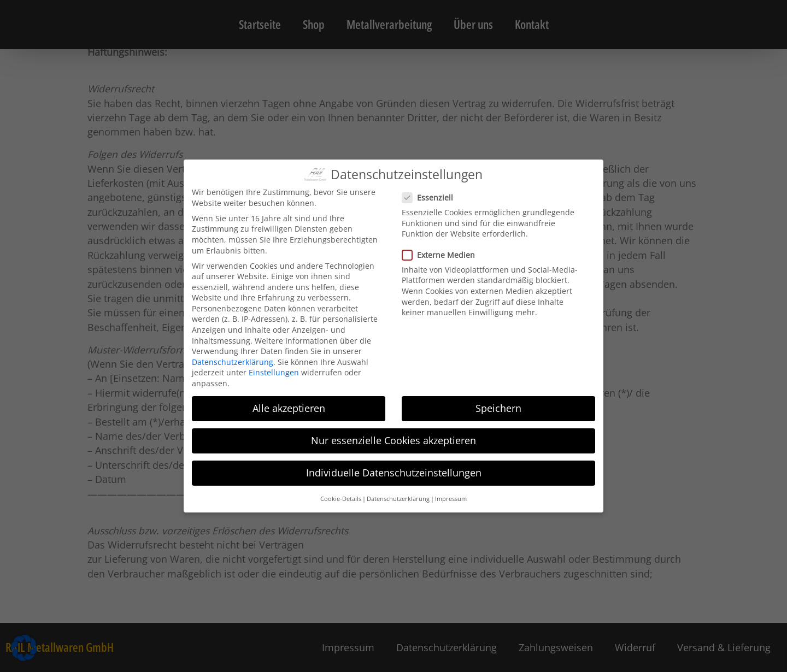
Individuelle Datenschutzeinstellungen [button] (394, 473)
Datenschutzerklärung (233, 362)
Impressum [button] (451, 499)
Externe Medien (442, 255)
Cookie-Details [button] (341, 499)
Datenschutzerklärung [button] (398, 499)
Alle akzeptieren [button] (289, 408)
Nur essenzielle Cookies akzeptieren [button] (393, 440)
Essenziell (431, 198)
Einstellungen (274, 372)
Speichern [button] (498, 408)
